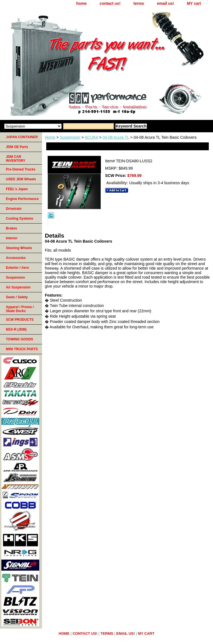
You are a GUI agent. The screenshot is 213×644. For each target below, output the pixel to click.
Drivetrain (14, 209)
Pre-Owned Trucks (21, 169)
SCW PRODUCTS (20, 320)
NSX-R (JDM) (16, 329)
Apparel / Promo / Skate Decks (20, 309)
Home (50, 137)
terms (139, 3)
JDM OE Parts (17, 147)
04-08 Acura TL (116, 137)
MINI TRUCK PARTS (22, 349)
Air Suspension (18, 287)
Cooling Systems (19, 219)
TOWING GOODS (19, 339)
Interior (12, 238)
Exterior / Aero (17, 268)
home (81, 3)
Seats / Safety (17, 297)
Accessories (16, 258)
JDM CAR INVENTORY (16, 159)
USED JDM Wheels (21, 179)
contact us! (110, 3)
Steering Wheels (19, 248)
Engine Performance (22, 199)
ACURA (91, 137)
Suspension (70, 137)
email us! (165, 3)
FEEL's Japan (17, 189)
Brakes (11, 228)
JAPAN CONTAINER (22, 137)
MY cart (194, 3)
